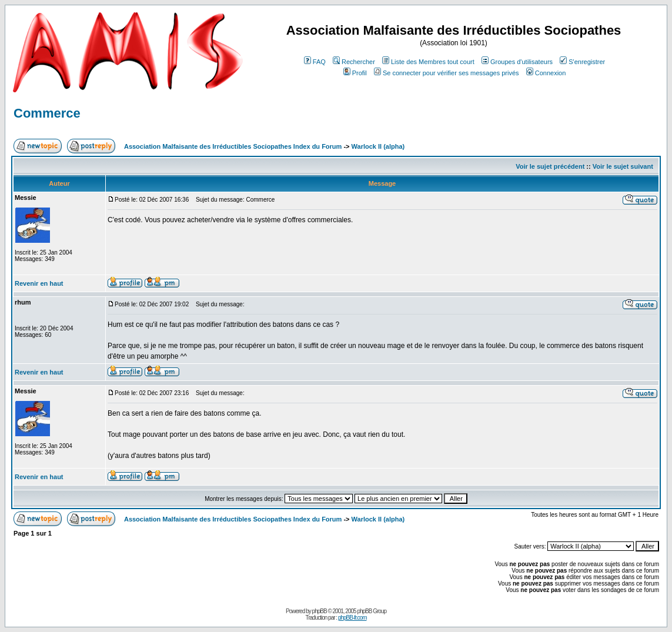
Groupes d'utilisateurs (517, 62)
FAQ (315, 62)
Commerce (47, 113)
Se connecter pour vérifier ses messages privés (447, 73)
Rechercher (354, 62)
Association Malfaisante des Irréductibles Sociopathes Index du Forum (233, 146)
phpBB (320, 611)
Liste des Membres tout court (428, 62)
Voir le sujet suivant (623, 166)
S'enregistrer (582, 62)
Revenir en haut (39, 283)
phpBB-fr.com (352, 618)
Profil (355, 73)
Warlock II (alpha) (378, 146)
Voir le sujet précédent (550, 166)
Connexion (546, 73)
